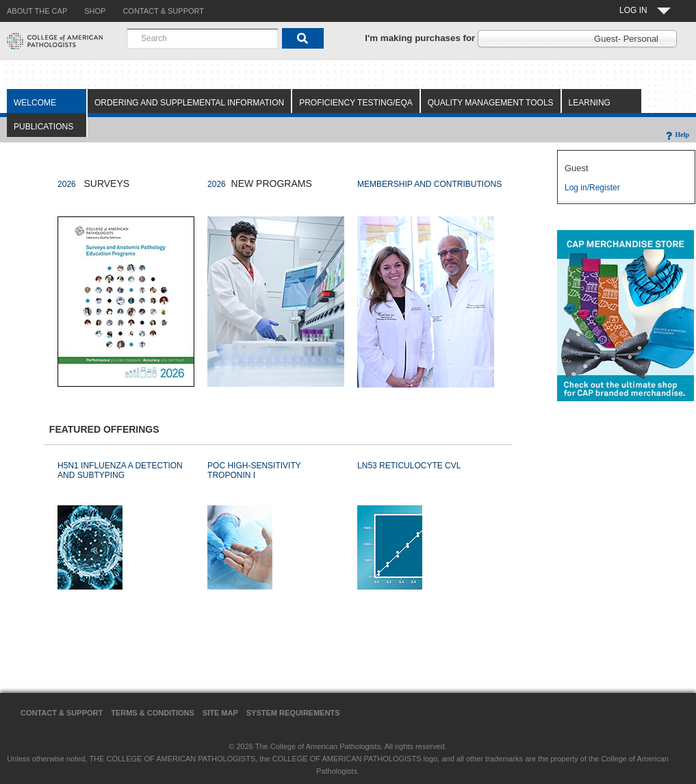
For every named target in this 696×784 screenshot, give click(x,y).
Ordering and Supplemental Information (189, 103)
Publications (43, 127)
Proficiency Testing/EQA (356, 103)
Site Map (220, 713)
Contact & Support (62, 713)
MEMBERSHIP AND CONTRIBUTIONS (429, 184)
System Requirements (293, 713)
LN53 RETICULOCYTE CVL (409, 466)
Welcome (35, 103)
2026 (67, 184)
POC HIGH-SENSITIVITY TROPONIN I (254, 470)
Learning (590, 103)
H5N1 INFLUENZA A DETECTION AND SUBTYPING (120, 470)
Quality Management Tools (491, 103)
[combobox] (203, 38)
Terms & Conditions (153, 713)
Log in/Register (592, 188)
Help (676, 135)
